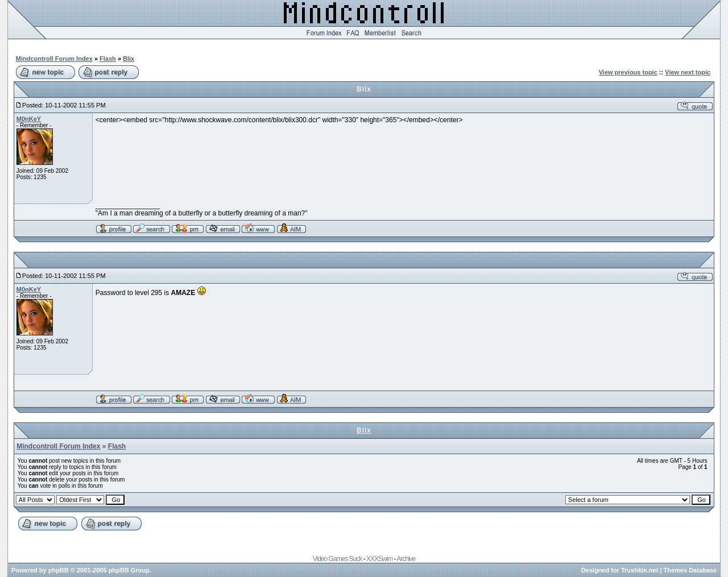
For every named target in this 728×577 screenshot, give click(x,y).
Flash (108, 59)
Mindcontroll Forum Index (54, 59)
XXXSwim (379, 559)
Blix (129, 59)
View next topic (688, 72)
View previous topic (628, 72)
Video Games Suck (338, 559)
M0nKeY (29, 119)
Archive (406, 559)
